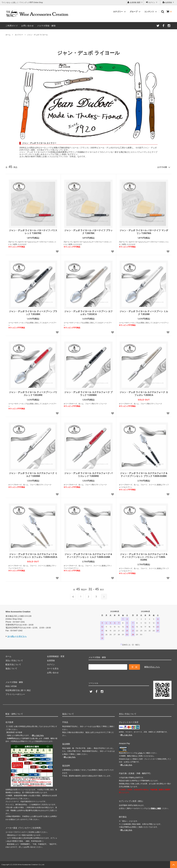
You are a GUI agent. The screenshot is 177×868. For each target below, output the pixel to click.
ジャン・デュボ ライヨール (37, 35)
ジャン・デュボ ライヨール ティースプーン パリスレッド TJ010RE (33, 394)
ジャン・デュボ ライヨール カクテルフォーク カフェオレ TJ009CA (144, 394)
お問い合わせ (28, 26)
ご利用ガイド (12, 26)
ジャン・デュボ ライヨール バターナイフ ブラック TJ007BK (88, 232)
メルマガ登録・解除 (46, 26)
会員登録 (169, 2)
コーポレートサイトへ (17, 636)
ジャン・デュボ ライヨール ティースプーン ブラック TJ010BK (33, 313)
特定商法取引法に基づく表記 (18, 690)
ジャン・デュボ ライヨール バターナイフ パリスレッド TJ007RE (33, 232)
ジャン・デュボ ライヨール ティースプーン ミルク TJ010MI (144, 313)
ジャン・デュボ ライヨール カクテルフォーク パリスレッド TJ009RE (88, 475)
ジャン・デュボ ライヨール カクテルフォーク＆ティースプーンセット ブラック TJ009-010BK (144, 475)
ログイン (152, 2)
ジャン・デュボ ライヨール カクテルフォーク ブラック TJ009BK (88, 394)
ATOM (14, 686)
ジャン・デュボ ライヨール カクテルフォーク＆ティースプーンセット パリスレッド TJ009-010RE (144, 557)
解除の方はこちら (152, 667)
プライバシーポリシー (15, 694)
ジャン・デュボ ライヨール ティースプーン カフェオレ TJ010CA (88, 313)
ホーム (8, 35)
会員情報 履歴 (135, 2)
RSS (8, 686)
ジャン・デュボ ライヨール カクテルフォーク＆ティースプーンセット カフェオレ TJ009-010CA (33, 556)
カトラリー (19, 35)
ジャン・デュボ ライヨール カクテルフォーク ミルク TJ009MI (33, 475)
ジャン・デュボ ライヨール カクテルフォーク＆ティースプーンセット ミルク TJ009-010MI (88, 556)
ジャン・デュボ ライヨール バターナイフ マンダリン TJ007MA (144, 232)
